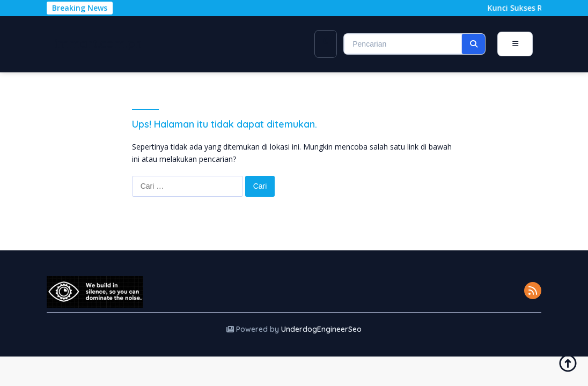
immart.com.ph (98, 43)
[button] (473, 44)
